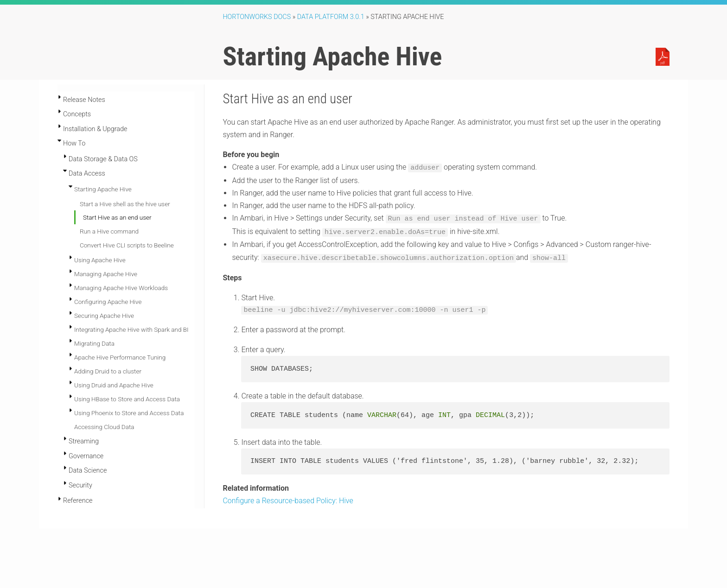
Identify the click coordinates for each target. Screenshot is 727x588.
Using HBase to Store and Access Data (127, 399)
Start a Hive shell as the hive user (125, 204)
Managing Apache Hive (106, 274)
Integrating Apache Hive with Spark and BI (131, 329)
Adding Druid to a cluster (108, 371)
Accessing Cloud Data (104, 427)
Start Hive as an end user (117, 217)
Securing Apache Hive (104, 316)
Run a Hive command (109, 231)
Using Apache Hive (100, 260)
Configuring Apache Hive (108, 302)
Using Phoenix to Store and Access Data (129, 413)
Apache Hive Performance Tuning (120, 357)
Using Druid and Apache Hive (114, 385)
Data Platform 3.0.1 (331, 17)
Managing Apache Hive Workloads (121, 288)
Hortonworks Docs (257, 17)
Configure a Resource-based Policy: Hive (288, 498)
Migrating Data (94, 343)
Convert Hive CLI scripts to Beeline (127, 245)
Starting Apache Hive (103, 189)
